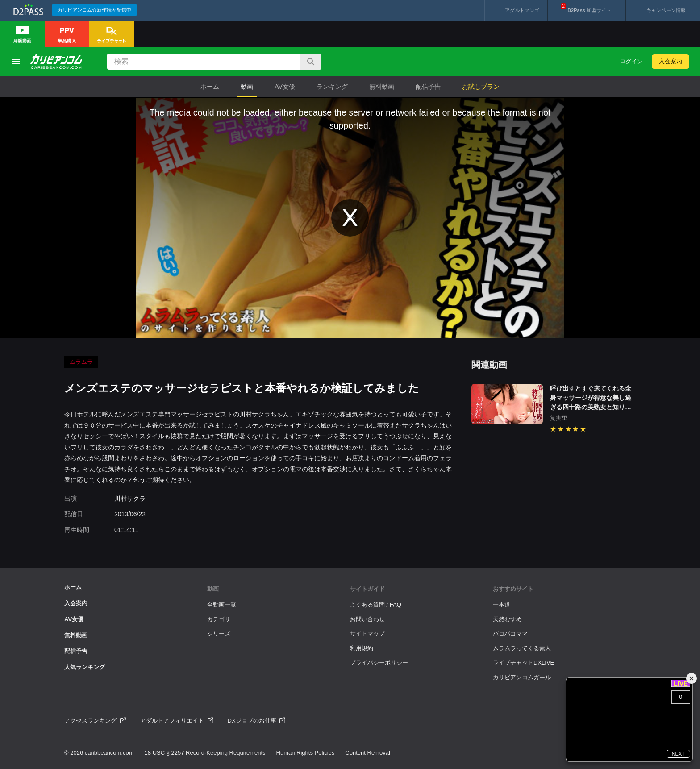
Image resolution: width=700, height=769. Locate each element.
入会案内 (671, 61)
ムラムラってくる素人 (522, 648)
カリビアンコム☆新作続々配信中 (94, 10)
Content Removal (367, 753)
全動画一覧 (222, 605)
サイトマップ (367, 634)
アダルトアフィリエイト (177, 721)
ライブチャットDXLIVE (523, 663)
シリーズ (219, 634)
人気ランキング (85, 667)
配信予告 (428, 87)
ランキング (332, 87)
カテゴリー (222, 619)
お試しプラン (481, 87)
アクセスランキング (95, 721)
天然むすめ (507, 619)
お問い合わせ (367, 619)
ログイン (631, 61)
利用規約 (362, 648)
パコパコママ (510, 634)
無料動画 (382, 87)
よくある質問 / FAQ (376, 605)
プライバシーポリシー (379, 663)
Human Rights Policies (306, 753)
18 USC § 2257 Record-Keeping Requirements (205, 753)
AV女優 (285, 87)
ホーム (210, 87)
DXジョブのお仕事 (257, 721)
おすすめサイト (513, 589)
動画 (247, 87)
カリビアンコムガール (522, 677)
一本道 (502, 605)
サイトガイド (367, 589)
